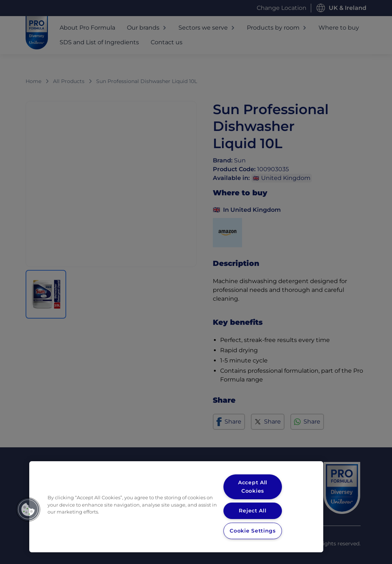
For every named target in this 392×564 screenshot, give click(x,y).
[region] (176, 507)
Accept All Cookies (253, 487)
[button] (28, 510)
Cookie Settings (252, 531)
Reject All (252, 511)
